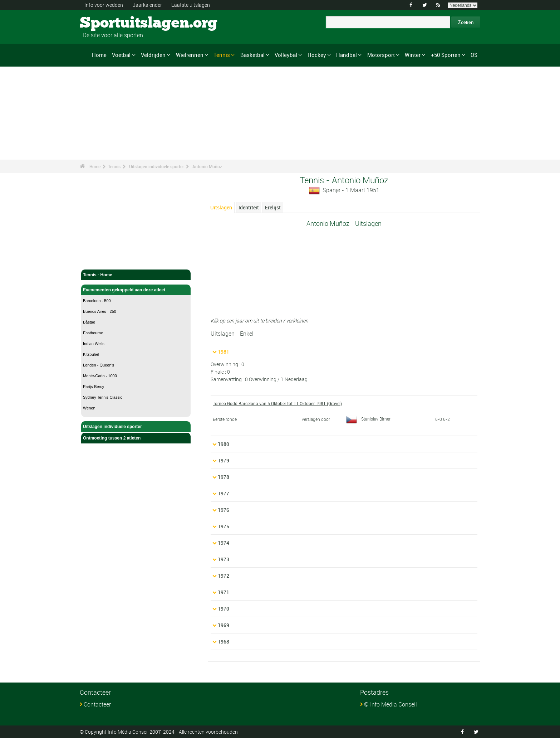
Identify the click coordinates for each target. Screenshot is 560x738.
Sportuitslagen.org (107, 23)
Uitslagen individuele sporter (156, 166)
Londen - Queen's (99, 365)
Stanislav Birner (368, 419)
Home (99, 55)
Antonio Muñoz (207, 166)
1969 (223, 625)
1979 (223, 460)
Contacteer (97, 704)
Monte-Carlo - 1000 (100, 376)
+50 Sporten (446, 55)
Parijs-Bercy (94, 387)
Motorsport (381, 55)
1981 (223, 352)
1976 (223, 510)
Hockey (317, 55)
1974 (223, 543)
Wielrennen (190, 55)
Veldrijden (153, 55)
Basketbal (252, 55)
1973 (223, 559)
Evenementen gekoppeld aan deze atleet (136, 290)
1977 (223, 493)
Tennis (222, 55)
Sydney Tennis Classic (103, 397)
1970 (223, 609)
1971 (223, 592)
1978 (223, 477)
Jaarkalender (147, 5)
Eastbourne (93, 333)
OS (474, 55)
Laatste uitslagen (191, 5)
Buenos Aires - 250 (100, 311)
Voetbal (121, 55)
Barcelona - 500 (97, 301)
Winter (413, 55)
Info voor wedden (104, 5)
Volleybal (286, 55)
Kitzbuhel (91, 354)
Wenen (89, 408)
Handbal (347, 55)
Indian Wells (94, 344)
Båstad (89, 322)
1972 (223, 576)
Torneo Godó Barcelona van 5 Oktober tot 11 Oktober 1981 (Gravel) (277, 403)
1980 (223, 444)
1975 (223, 526)
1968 (223, 642)
